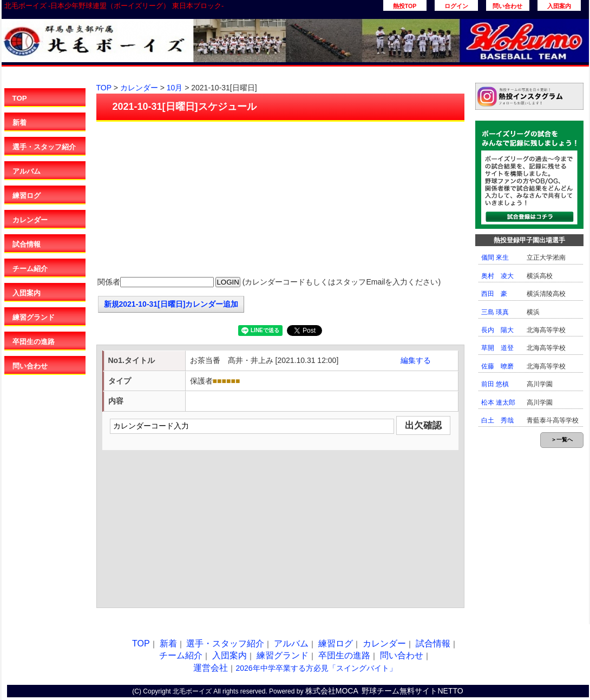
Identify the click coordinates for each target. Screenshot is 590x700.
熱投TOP (405, 6)
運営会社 (211, 668)
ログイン (456, 6)
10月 (175, 88)
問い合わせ (507, 6)
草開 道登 (497, 348)
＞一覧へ (562, 440)
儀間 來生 (495, 257)
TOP (20, 98)
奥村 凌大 (497, 276)
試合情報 (27, 244)
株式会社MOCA (332, 691)
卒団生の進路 (34, 342)
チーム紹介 (30, 269)
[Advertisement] (280, 200)
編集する (416, 360)
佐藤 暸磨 (497, 366)
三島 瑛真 (495, 312)
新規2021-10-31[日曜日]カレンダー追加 (171, 304)
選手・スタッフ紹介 (44, 147)
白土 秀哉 (497, 420)
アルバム (27, 171)
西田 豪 (494, 294)
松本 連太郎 (498, 402)
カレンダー (30, 220)
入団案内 (559, 6)
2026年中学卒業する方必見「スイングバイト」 (316, 668)
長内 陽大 (497, 330)
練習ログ (27, 196)
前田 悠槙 (495, 384)
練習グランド (34, 317)
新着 (19, 123)
